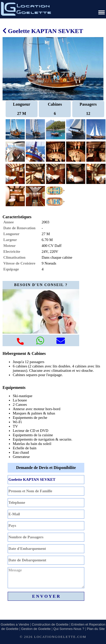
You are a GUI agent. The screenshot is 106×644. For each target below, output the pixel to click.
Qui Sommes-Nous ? (69, 629)
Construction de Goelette (50, 624)
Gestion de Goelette (36, 629)
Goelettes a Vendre (15, 624)
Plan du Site (96, 629)
